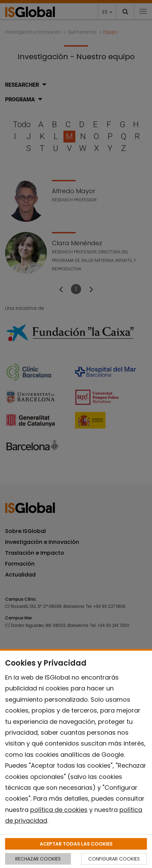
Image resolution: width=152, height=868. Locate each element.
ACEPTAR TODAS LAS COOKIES (76, 844)
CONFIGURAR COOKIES (114, 859)
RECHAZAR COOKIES (38, 859)
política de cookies (59, 810)
